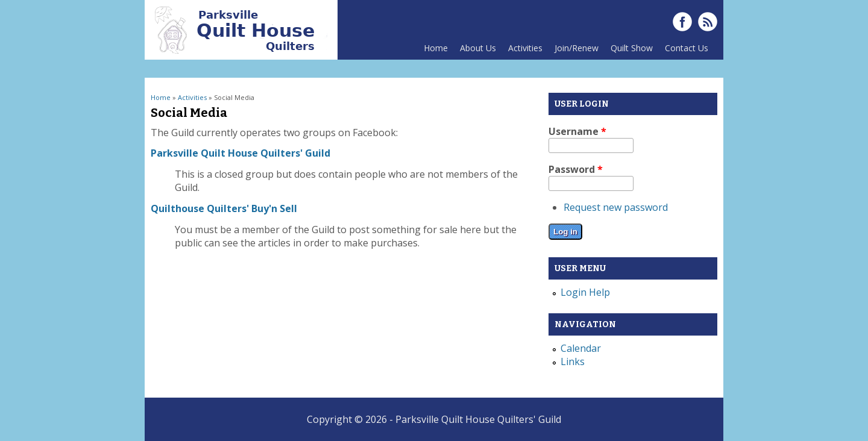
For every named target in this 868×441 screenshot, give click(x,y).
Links (573, 361)
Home (436, 48)
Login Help (585, 292)
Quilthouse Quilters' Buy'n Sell (224, 208)
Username (577, 131)
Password (576, 169)
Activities (522, 51)
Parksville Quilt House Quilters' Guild (241, 153)
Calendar (581, 348)
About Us (475, 51)
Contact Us (684, 51)
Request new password (616, 207)
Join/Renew (577, 48)
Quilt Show (629, 51)
